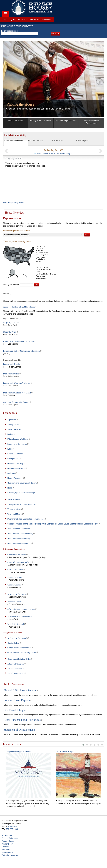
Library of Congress (17, 664)
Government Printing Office (20, 659)
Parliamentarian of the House (20, 617)
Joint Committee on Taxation (20, 543)
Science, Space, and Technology (22, 493)
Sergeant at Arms (15, 577)
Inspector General (15, 602)
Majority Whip (11, 332)
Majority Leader (12, 322)
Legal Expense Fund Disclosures (23, 720)
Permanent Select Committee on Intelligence (27, 519)
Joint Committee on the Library (21, 534)
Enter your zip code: (20, 33)
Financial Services (16, 454)
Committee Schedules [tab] (14, 140)
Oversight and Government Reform (23, 483)
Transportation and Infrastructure (22, 504)
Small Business (15, 500)
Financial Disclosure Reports (21, 690)
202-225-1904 (12, 828)
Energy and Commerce (18, 444)
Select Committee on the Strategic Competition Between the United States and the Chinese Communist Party (54, 524)
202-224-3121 (14, 826)
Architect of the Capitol (18, 638)
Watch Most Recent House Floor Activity (55, 154)
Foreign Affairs (15, 459)
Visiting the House (20, 104)
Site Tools (6, 849)
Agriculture (13, 420)
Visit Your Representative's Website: (17, 231)
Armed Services (15, 429)
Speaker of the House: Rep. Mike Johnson (20, 307)
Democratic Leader (13, 364)
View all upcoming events (14, 202)
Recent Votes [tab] (58, 140)
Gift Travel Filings (15, 710)
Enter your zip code (11, 285)
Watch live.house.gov (10, 854)
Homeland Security (16, 464)
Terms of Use (7, 852)
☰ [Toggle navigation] (6, 14)
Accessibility (7, 835)
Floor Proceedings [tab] (36, 140)
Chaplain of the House (18, 555)
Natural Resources (16, 478)
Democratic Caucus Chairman (18, 383)
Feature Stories (8, 840)
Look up (55, 33)
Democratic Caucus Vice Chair (18, 393)
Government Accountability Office (23, 652)
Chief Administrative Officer (20, 562)
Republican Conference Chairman (20, 341)
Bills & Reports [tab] (82, 140)
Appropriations (15, 425)
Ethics (11, 449)
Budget (12, 434)
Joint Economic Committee (20, 529)
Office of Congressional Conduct (22, 609)
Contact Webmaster (10, 838)
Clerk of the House (16, 570)
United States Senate (17, 673)
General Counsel (15, 585)
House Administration (17, 468)
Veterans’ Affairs (15, 509)
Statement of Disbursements (20, 730)
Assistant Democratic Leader (17, 402)
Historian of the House (18, 594)
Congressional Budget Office (21, 648)
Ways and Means (16, 514)
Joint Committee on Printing (20, 538)
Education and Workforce (19, 439)
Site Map (5, 846)
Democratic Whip (12, 374)
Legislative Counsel (17, 624)
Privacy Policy (7, 843)
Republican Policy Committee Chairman (22, 351)
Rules (11, 488)
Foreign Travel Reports (18, 700)
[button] (6, 151)
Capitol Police (14, 643)
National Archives (16, 669)
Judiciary (12, 473)
